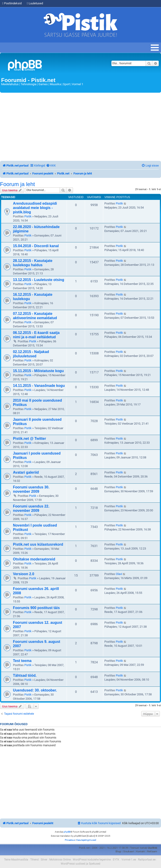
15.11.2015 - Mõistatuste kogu (38, 371)
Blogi (118, 852)
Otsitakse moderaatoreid (34, 559)
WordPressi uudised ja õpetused (80, 864)
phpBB (67, 832)
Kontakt (141, 852)
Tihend (34, 860)
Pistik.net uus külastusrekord (38, 544)
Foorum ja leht (17, 184)
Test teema (22, 661)
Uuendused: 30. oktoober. (35, 690)
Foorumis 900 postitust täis (36, 608)
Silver (44, 860)
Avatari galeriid (26, 472)
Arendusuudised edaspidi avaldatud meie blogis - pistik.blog (35, 208)
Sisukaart (129, 852)
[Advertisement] (80, 127)
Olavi (119, 574)
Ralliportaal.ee (147, 860)
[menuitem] (51, 165)
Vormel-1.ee (129, 860)
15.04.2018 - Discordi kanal (36, 246)
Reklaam (152, 852)
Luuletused (35, 3)
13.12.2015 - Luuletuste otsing (39, 280)
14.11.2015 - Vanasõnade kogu (39, 386)
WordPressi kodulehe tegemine (92, 860)
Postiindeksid (12, 3)
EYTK (116, 860)
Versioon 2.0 (24, 574)
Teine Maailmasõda (16, 860)
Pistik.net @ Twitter (29, 439)
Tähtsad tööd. (25, 675)
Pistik (28, 216)
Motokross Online (60, 860)
